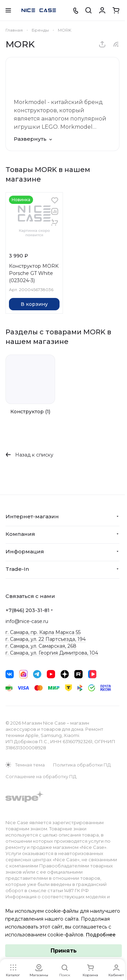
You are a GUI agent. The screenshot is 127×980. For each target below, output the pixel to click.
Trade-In (17, 569)
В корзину (34, 304)
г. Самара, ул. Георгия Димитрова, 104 (52, 653)
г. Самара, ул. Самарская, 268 (41, 646)
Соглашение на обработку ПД (41, 776)
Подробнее (101, 935)
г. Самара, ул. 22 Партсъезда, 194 (46, 639)
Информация (25, 551)
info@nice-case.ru (27, 621)
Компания (20, 534)
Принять (64, 951)
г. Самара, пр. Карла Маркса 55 (43, 632)
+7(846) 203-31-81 (28, 610)
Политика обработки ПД (82, 765)
